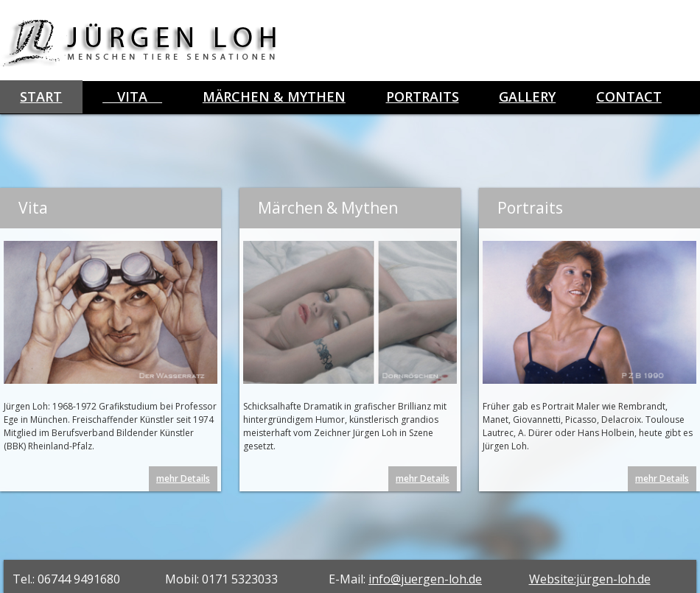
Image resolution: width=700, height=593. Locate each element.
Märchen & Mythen (274, 97)
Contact (629, 97)
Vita (132, 97)
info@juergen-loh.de (425, 579)
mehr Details (183, 478)
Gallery (527, 97)
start (41, 97)
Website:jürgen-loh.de (590, 579)
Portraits (423, 97)
